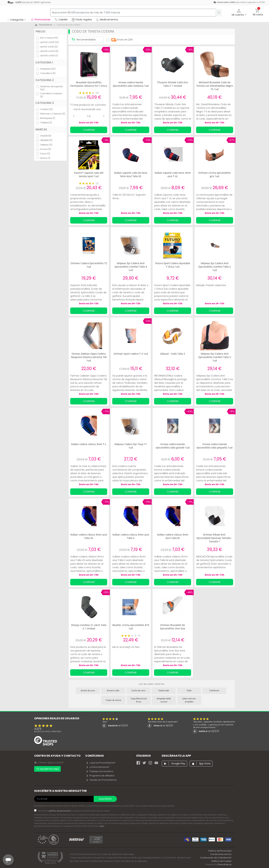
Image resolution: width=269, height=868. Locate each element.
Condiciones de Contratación (216, 858)
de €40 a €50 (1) (49, 56)
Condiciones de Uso (221, 854)
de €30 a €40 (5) (49, 51)
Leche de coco (138, 690)
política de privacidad (60, 811)
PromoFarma (225, 864)
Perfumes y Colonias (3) (53, 114)
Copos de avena (113, 700)
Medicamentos (107, 20)
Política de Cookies (221, 861)
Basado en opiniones (48, 731)
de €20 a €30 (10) (49, 42)
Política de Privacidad (220, 851)
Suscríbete (105, 799)
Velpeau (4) (46, 145)
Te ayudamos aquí (48, 769)
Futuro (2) (45, 154)
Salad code (164, 690)
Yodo (189, 690)
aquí (102, 826)
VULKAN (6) (46, 136)
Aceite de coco (88, 690)
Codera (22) (46, 109)
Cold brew (214, 690)
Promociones (41, 20)
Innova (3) (46, 149)
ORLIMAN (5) (46, 140)
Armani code (113, 690)
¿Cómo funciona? (98, 767)
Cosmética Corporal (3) (51, 95)
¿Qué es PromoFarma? (101, 763)
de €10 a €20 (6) (49, 47)
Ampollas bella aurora (164, 700)
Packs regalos (82, 20)
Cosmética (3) (48, 73)
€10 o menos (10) (49, 38)
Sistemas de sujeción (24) (51, 88)
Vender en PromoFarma (101, 780)
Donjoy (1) (45, 158)
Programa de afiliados (100, 776)
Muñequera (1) (48, 118)
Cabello (61, 20)
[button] (239, 13)
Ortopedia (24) (48, 69)
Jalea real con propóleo (189, 700)
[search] (217, 13)
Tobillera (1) (46, 123)
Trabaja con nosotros (100, 771)
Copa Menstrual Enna (139, 700)
